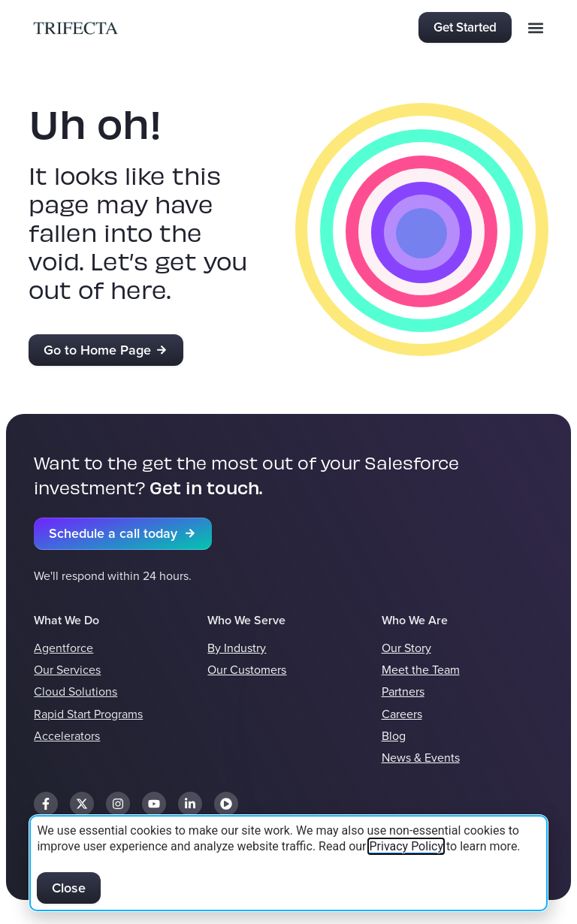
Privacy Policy (406, 846)
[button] (536, 27)
